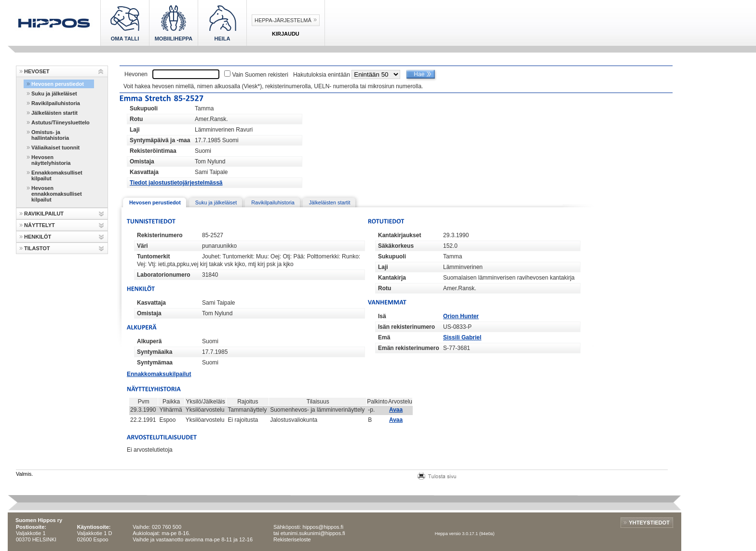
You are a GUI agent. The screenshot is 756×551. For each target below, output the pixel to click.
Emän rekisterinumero (409, 348)
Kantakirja (392, 278)
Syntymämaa (155, 363)
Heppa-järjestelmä (283, 20)
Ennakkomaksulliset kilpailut (57, 175)
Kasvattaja (144, 172)
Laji (135, 130)
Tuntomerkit (153, 256)
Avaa (396, 410)
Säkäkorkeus (396, 246)
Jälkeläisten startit (54, 113)
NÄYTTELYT (40, 225)
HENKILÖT (38, 237)
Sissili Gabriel (462, 337)
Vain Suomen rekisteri (260, 75)
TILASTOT (37, 248)
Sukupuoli (144, 108)
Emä (384, 337)
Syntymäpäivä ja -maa (160, 140)
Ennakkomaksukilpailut (159, 374)
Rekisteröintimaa (153, 151)
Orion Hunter (461, 316)
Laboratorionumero (164, 275)
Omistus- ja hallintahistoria (50, 135)
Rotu (136, 119)
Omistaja (142, 161)
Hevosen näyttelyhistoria (51, 160)
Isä (382, 316)
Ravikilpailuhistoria (56, 103)
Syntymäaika (155, 352)
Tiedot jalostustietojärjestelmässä (176, 183)
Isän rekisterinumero (406, 327)
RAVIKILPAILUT (44, 214)
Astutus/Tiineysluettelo (61, 122)
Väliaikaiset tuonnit (55, 148)
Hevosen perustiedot (58, 84)
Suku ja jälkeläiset (54, 94)
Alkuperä (149, 341)
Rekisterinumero (160, 235)
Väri (142, 246)
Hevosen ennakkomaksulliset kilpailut (57, 194)
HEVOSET (37, 71)
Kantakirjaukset (399, 235)
